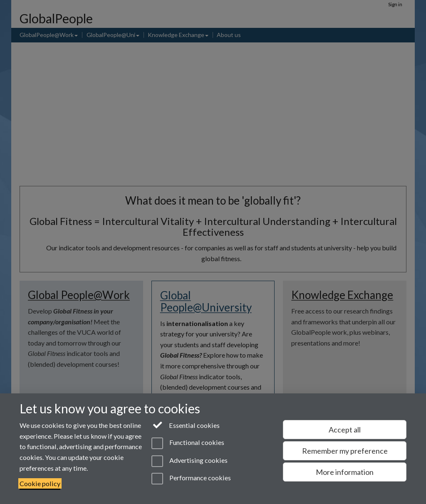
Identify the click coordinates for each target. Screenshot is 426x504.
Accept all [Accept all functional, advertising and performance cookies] (345, 430)
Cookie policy (40, 483)
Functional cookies (188, 443)
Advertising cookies (189, 461)
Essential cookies (186, 425)
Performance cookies (191, 479)
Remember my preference (345, 451)
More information (345, 472)
